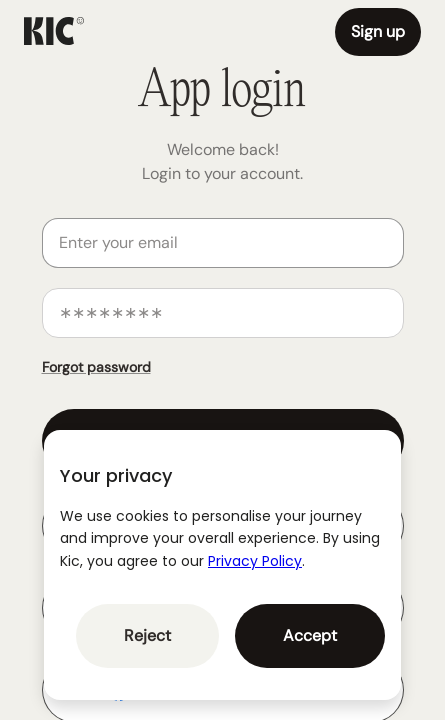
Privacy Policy (255, 561)
